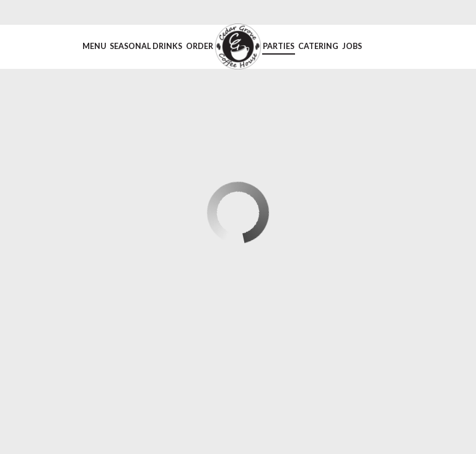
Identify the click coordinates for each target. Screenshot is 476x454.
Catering (318, 46)
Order (200, 46)
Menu (94, 46)
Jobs (352, 46)
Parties (279, 46)
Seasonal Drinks (146, 46)
